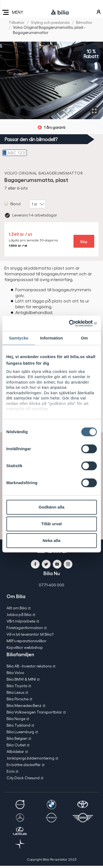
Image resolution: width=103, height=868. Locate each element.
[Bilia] (60, 12)
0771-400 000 (51, 585)
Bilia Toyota (17, 686)
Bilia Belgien (17, 738)
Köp (84, 241)
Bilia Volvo (15, 673)
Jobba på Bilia (19, 614)
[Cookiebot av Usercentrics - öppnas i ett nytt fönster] (73, 323)
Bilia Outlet (16, 745)
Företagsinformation (25, 628)
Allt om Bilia (17, 608)
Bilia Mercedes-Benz (24, 705)
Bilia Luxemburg (20, 732)
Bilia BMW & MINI (21, 679)
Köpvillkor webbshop (25, 647)
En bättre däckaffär (24, 765)
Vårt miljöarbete (21, 621)
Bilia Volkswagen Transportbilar (34, 712)
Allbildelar (15, 751)
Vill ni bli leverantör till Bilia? (30, 634)
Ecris (11, 771)
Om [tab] (84, 338)
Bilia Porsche (17, 699)
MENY (13, 12)
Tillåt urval (51, 524)
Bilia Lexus (15, 692)
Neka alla (51, 540)
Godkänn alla (51, 507)
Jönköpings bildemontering (30, 758)
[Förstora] (94, 111)
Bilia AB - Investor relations (29, 666)
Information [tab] (52, 338)
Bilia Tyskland (18, 725)
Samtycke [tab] (19, 338)
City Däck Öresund (23, 778)
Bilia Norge (16, 719)
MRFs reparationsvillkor (27, 641)
